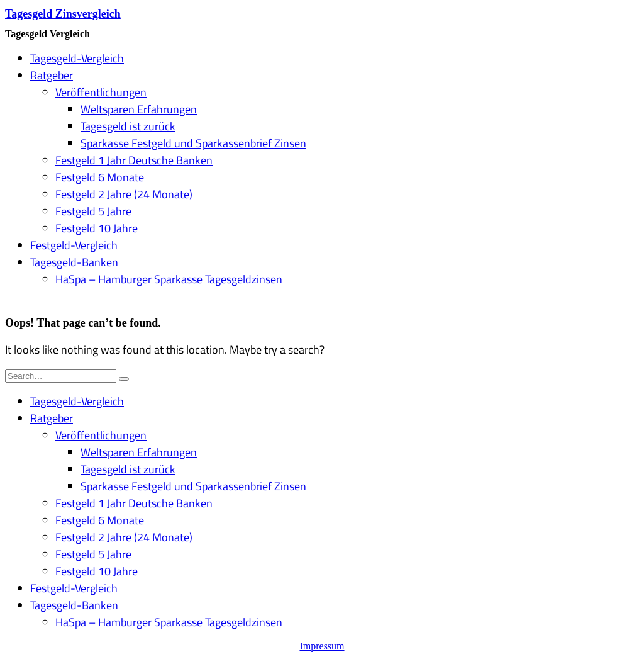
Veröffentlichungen (101, 92)
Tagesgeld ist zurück (128, 126)
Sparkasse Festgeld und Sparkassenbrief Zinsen (193, 143)
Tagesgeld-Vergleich (77, 58)
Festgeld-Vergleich (74, 245)
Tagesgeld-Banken (74, 262)
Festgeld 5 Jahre (93, 211)
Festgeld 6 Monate (100, 177)
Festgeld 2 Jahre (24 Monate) (124, 194)
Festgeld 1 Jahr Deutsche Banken (134, 160)
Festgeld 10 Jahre (97, 228)
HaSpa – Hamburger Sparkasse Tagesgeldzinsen (169, 279)
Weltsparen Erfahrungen (139, 109)
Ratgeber (52, 75)
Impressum (322, 646)
